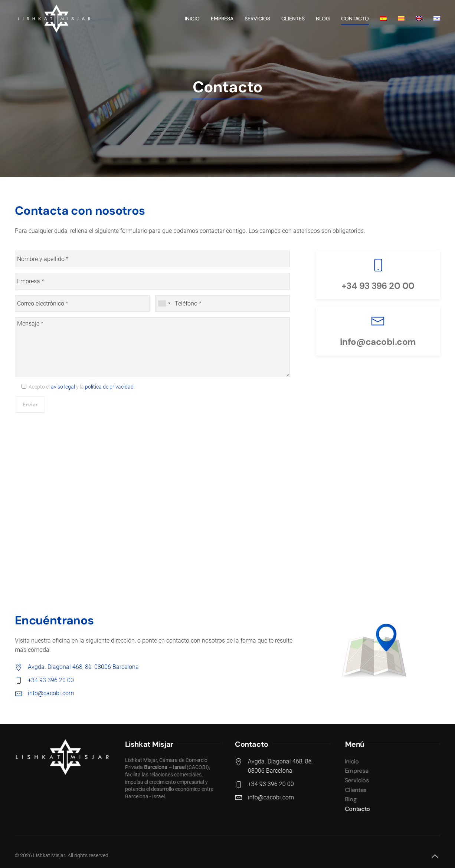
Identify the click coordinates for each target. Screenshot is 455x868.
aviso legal (63, 387)
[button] (435, 856)
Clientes (293, 19)
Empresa (222, 19)
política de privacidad (109, 387)
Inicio (192, 19)
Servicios (257, 19)
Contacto (355, 19)
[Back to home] (53, 19)
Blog (323, 19)
